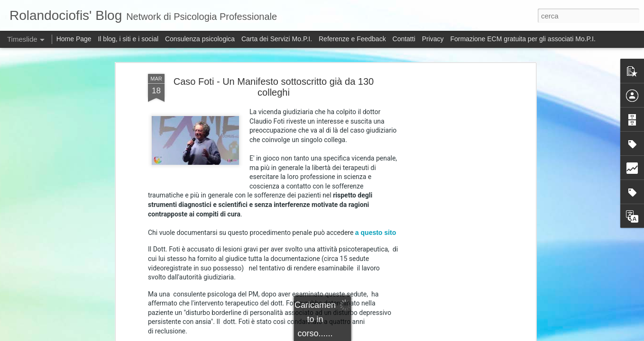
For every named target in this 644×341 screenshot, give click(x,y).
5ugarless (365, 336)
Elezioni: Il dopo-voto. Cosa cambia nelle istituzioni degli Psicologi (512, 306)
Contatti (404, 39)
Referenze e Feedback (352, 39)
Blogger (417, 336)
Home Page (74, 39)
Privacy (434, 39)
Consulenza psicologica (200, 39)
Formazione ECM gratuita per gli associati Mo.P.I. (523, 39)
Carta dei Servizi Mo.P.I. (277, 39)
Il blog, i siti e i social (128, 39)
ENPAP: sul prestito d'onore (456, 323)
